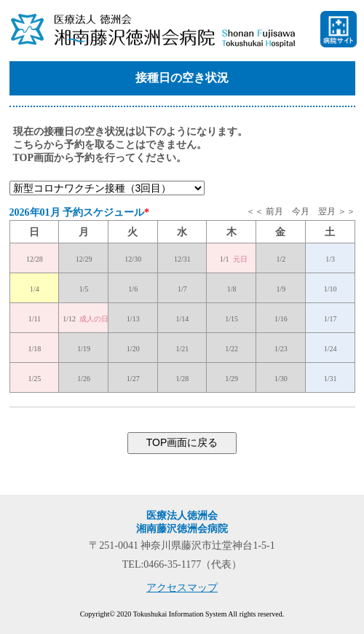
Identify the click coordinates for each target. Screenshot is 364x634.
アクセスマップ (182, 588)
